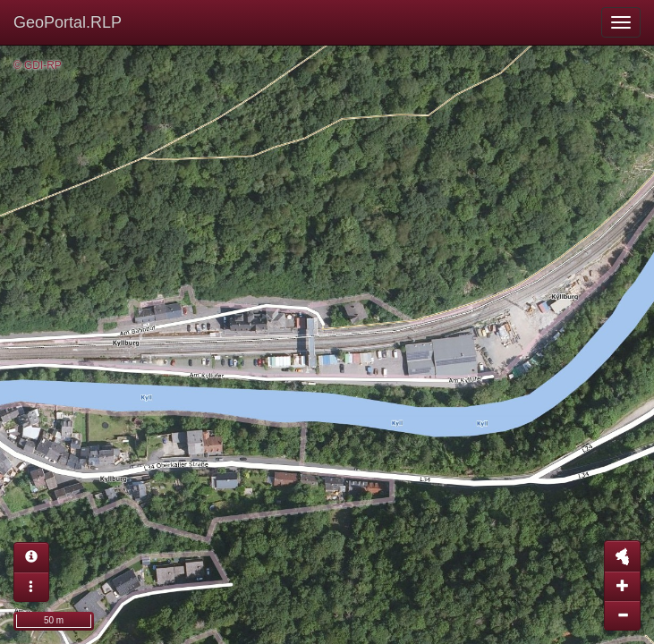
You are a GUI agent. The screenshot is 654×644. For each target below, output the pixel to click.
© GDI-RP (38, 65)
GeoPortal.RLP (68, 22)
